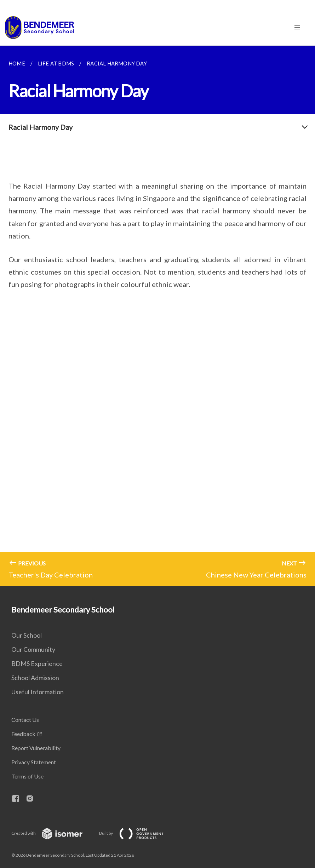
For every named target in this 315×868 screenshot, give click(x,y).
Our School (27, 635)
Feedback (23, 734)
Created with (53, 833)
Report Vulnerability (36, 748)
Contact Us (25, 720)
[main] (157, 316)
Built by (137, 833)
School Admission (35, 678)
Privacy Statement (34, 762)
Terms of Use (27, 776)
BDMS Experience (37, 663)
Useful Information (38, 692)
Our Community (33, 649)
